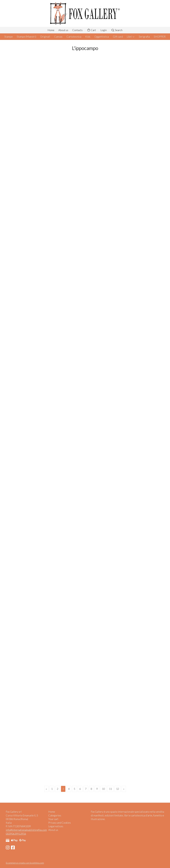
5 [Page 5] (74, 789)
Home (51, 30)
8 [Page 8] (91, 789)
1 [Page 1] (52, 789)
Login (104, 30)
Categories (55, 815)
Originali (45, 37)
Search (117, 30)
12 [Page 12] (118, 789)
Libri (131, 37)
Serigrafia (144, 37)
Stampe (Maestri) (26, 37)
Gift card (118, 37)
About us (63, 30)
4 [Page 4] (69, 789)
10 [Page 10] (103, 789)
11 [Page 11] (110, 789)
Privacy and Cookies (60, 823)
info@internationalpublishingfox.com (26, 830)
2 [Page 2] (58, 789)
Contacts (77, 30)
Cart (92, 30)
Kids (88, 37)
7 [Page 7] (86, 789)
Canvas (58, 37)
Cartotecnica (74, 37)
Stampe (9, 37)
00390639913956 (16, 834)
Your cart (53, 819)
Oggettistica (102, 37)
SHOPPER (160, 37)
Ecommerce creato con (25, 863)
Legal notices (56, 826)
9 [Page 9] (97, 789)
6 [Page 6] (80, 789)
